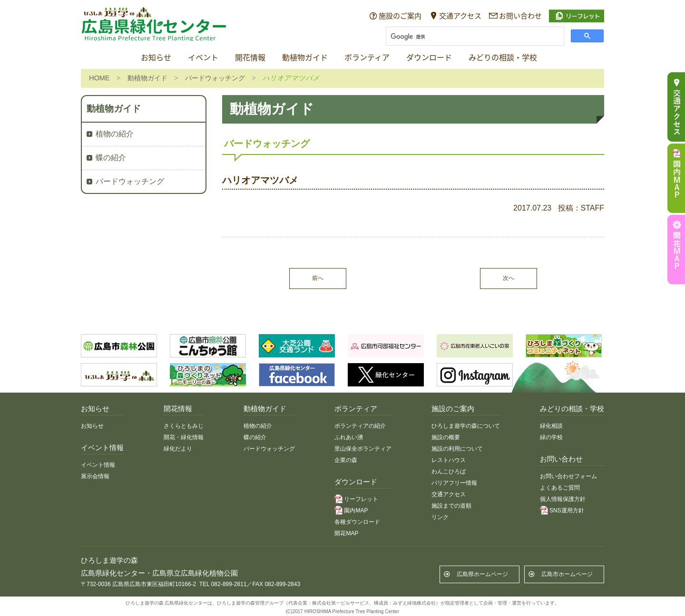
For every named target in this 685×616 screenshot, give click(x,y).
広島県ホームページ (482, 574)
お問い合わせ (520, 16)
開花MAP (346, 533)
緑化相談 (551, 426)
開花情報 (250, 58)
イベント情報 (98, 465)
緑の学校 (551, 437)
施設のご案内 (400, 16)
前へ (318, 278)
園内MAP (356, 510)
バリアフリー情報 (454, 483)
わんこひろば (449, 472)
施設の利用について (457, 449)
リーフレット (361, 499)
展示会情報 (95, 476)
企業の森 (346, 460)
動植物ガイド (305, 58)
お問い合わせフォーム (568, 476)
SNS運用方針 (567, 510)
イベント (203, 58)
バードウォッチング (215, 78)
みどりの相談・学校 (503, 58)
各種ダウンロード (357, 522)
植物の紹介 (115, 134)
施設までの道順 (451, 506)
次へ (509, 278)
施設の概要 (446, 437)
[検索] (474, 37)
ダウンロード (429, 58)
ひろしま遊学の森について (466, 426)
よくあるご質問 (560, 488)
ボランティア (367, 58)
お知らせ (156, 58)
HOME (99, 78)
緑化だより (178, 449)
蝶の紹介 (111, 158)
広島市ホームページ (567, 574)
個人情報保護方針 (563, 499)
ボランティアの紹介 (360, 426)
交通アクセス (460, 16)
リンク (440, 517)
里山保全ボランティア (363, 449)
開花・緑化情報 (184, 437)
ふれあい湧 (349, 437)
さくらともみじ (184, 426)
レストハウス (449, 460)
